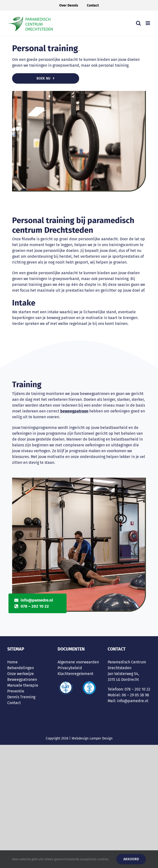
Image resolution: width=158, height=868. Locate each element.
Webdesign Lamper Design (92, 738)
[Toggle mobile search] (138, 23)
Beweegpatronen (22, 679)
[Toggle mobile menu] (148, 23)
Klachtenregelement (75, 674)
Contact (14, 703)
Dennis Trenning (21, 697)
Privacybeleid (70, 668)
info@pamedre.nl (37, 600)
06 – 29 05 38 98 (135, 695)
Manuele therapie (23, 685)
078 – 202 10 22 (35, 606)
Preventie (16, 691)
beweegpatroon (74, 411)
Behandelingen (21, 668)
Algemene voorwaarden (78, 662)
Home (12, 662)
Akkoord (131, 859)
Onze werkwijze (21, 674)
